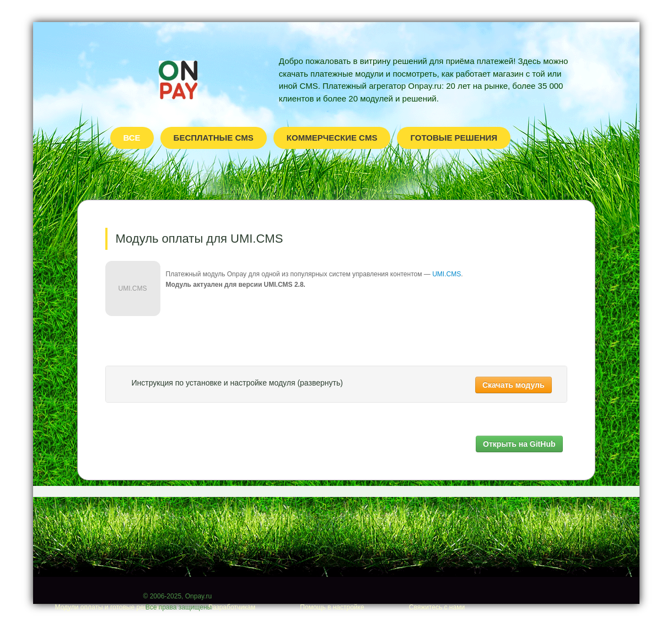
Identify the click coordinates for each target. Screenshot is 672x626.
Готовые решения (454, 138)
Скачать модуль (514, 385)
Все (132, 138)
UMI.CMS (447, 274)
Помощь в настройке (332, 607)
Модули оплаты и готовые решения (109, 607)
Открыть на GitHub (519, 444)
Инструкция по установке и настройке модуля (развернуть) (237, 383)
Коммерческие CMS (332, 138)
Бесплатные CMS (214, 138)
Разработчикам (232, 607)
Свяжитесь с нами (437, 607)
